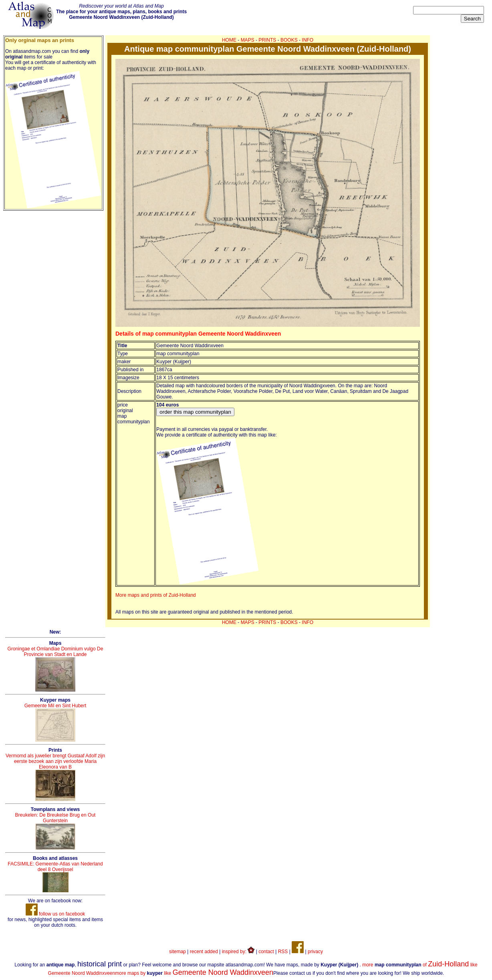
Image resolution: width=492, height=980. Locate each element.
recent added (204, 952)
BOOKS (289, 40)
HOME (229, 40)
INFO (307, 40)
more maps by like (194, 973)
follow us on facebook (55, 914)
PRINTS (267, 40)
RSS (283, 952)
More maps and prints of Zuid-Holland (156, 595)
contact (266, 952)
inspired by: (238, 952)
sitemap (177, 952)
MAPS (248, 40)
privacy (315, 952)
